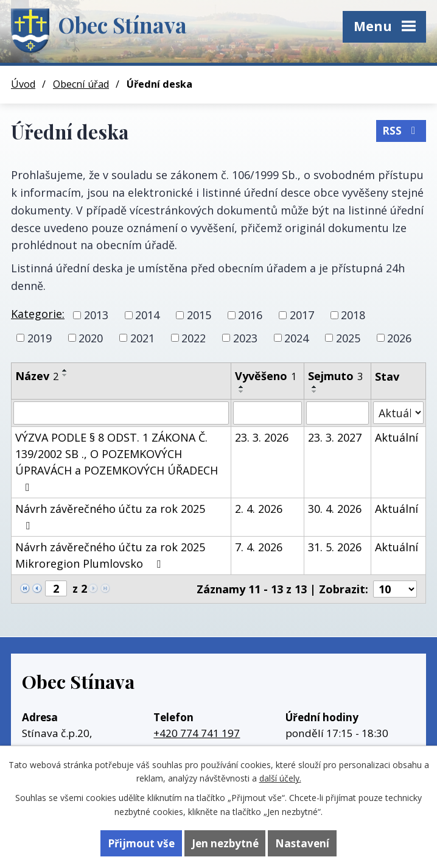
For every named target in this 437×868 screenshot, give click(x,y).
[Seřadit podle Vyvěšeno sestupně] (242, 392)
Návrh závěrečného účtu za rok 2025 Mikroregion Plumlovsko (110, 555)
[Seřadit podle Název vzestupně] (65, 370)
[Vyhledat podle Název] (121, 413)
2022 (194, 337)
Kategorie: (38, 314)
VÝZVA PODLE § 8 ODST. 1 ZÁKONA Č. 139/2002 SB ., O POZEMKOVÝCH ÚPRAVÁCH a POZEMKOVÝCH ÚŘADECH (117, 461)
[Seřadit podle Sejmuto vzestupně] (315, 387)
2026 (399, 337)
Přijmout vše (141, 843)
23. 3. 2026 (262, 437)
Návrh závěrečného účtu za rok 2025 (110, 516)
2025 (348, 337)
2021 (142, 337)
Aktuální (397, 437)
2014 (147, 315)
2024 (296, 337)
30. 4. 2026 (335, 509)
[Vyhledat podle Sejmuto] (337, 413)
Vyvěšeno (266, 376)
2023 (245, 337)
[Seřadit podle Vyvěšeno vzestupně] (242, 387)
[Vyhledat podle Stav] (398, 413)
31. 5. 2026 (335, 547)
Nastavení (302, 843)
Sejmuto (335, 376)
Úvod (23, 84)
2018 (353, 315)
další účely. (280, 778)
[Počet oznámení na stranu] (395, 589)
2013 (96, 315)
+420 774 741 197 (197, 733)
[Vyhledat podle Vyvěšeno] (267, 413)
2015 (199, 315)
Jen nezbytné (225, 843)
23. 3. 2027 (335, 437)
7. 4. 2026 (259, 547)
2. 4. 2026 (259, 509)
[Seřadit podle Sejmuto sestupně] (315, 392)
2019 (40, 337)
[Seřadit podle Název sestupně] (65, 375)
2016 (250, 315)
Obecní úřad (81, 84)
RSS (401, 131)
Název (37, 376)
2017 (302, 315)
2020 (91, 337)
